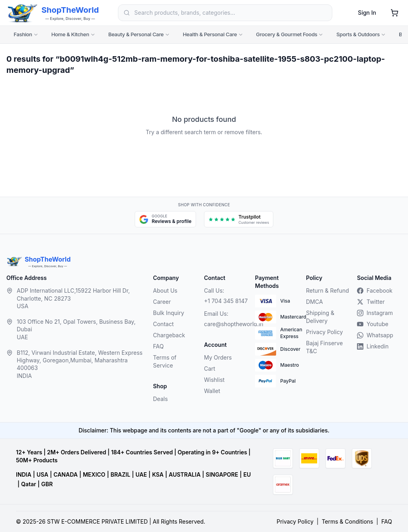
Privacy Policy (325, 332)
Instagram (375, 313)
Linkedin (373, 346)
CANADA (66, 474)
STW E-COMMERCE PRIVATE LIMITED (97, 521)
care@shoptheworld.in (226, 324)
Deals (160, 399)
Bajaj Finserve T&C (324, 347)
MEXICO (94, 474)
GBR (47, 484)
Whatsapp (375, 335)
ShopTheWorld (70, 10)
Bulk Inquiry (169, 313)
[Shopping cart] (394, 13)
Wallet (212, 391)
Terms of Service (165, 361)
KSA (158, 474)
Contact (163, 324)
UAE (141, 474)
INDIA (24, 474)
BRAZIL (120, 474)
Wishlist (214, 380)
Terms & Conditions (347, 521)
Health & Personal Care (213, 34)
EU (247, 474)
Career (162, 302)
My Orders (218, 357)
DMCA (314, 302)
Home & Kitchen (74, 34)
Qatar (28, 484)
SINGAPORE (222, 474)
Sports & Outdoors (361, 34)
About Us (165, 290)
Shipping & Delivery (320, 317)
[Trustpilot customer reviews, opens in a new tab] (239, 219)
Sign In (367, 13)
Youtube (373, 324)
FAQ (158, 346)
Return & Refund (328, 290)
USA (42, 474)
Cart (210, 369)
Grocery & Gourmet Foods (290, 34)
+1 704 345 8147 (226, 301)
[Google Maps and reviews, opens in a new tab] (165, 219)
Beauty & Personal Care (139, 34)
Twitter (371, 302)
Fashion (26, 34)
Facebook (375, 290)
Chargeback (169, 335)
